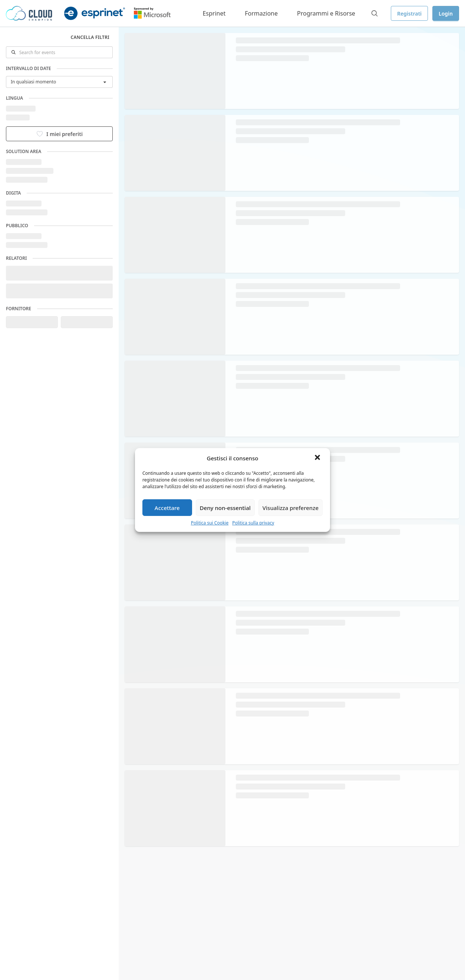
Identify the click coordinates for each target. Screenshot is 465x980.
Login (446, 14)
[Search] (375, 13)
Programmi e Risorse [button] (326, 13)
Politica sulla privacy (253, 523)
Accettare (167, 508)
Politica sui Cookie (210, 523)
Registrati (409, 14)
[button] (318, 458)
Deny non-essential (225, 508)
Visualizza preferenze (291, 508)
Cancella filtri (90, 37)
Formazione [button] (261, 13)
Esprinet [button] (214, 13)
